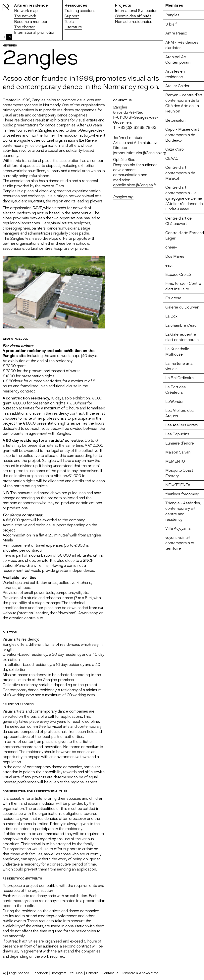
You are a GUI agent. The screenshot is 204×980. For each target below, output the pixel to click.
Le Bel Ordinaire (179, 378)
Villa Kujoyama (178, 528)
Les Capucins (177, 434)
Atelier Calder (177, 86)
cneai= (171, 247)
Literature (73, 27)
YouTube (76, 973)
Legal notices (19, 973)
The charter (24, 27)
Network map (26, 11)
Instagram (59, 973)
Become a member (31, 22)
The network (25, 16)
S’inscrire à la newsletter (140, 973)
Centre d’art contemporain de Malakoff (180, 173)
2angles (172, 15)
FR (3, 37)
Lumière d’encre (180, 443)
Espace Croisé (178, 275)
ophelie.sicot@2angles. (133, 185)
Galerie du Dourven (182, 307)
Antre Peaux (176, 33)
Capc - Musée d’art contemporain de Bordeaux (182, 135)
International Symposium (137, 11)
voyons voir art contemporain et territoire (180, 543)
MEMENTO (175, 461)
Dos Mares (175, 256)
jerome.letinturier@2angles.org (140, 153)
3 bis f (171, 24)
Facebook (40, 973)
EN (9, 37)
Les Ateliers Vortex (182, 425)
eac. (169, 265)
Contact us (110, 973)
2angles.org (123, 197)
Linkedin (92, 973)
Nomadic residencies (134, 22)
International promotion (35, 32)
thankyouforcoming (182, 494)
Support (72, 16)
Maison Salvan (178, 452)
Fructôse (173, 298)
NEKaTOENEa (178, 485)
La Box (171, 316)
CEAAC (172, 158)
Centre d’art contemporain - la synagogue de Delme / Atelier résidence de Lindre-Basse (184, 198)
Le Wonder (175, 402)
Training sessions (80, 11)
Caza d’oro (175, 149)
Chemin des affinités (133, 16)
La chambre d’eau (181, 325)
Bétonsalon (175, 120)
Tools (69, 22)
